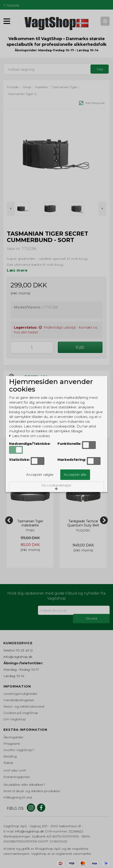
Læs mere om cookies (29, 436)
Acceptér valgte (40, 475)
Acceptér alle (75, 475)
